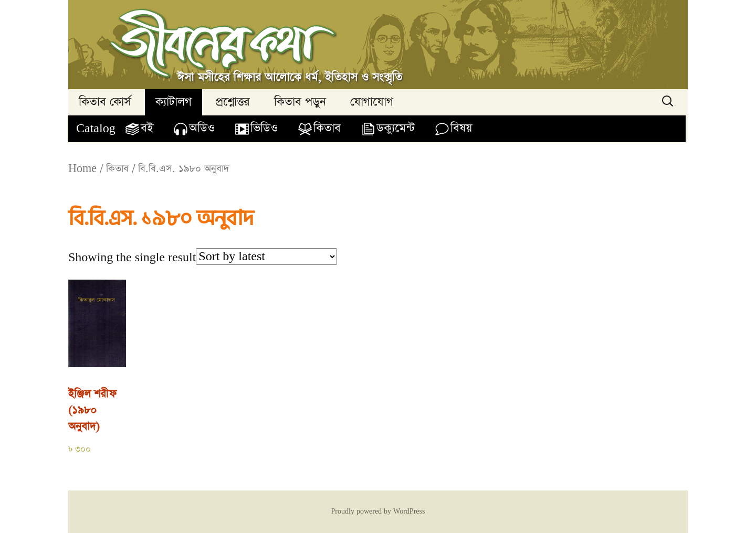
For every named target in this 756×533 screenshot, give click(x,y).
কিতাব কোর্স (105, 102)
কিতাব (327, 128)
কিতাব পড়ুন (300, 102)
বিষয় (461, 128)
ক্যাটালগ (174, 102)
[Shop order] (266, 257)
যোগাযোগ (372, 102)
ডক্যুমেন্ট (396, 128)
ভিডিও (264, 128)
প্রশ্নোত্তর (233, 102)
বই (147, 128)
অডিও (202, 128)
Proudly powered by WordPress (378, 511)
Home (82, 169)
